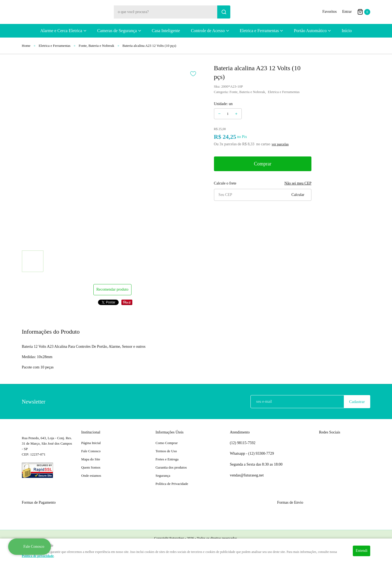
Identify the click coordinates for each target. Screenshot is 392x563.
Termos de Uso (166, 451)
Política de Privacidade (172, 484)
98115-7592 (243, 443)
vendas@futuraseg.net (247, 475)
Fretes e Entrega (167, 459)
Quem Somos (91, 467)
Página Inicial (91, 443)
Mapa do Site (91, 459)
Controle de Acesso (208, 31)
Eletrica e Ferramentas (259, 31)
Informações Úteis (169, 432)
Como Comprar (166, 443)
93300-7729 (262, 454)
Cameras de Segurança (117, 31)
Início (347, 31)
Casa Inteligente (166, 31)
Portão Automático (310, 31)
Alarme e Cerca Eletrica (61, 31)
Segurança (163, 476)
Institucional (91, 432)
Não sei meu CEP (298, 183)
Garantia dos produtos (171, 467)
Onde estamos (91, 476)
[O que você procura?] (224, 12)
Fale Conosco (91, 451)
